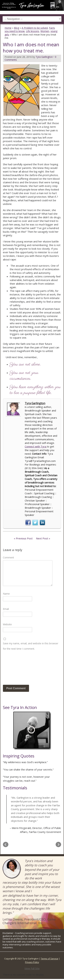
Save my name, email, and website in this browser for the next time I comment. (31, 646)
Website (7, 624)
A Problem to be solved (35, 28)
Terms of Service (49, 959)
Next (58, 845)
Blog (17, 28)
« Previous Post (23, 538)
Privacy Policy (32, 962)
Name (6, 594)
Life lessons (33, 31)
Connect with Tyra (36, 446)
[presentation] (17, 669)
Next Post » (43, 538)
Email (6, 609)
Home (8, 28)
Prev (6, 845)
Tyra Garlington (35, 403)
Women (45, 31)
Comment (8, 557)
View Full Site (32, 968)
